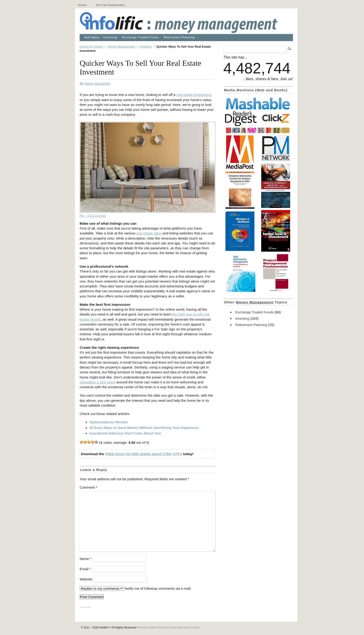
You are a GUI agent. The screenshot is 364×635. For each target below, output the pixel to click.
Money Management (121, 47)
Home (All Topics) (91, 47)
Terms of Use (166, 628)
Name (86, 559)
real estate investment (194, 95)
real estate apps (149, 233)
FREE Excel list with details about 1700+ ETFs (144, 454)
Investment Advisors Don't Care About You (125, 433)
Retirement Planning (179, 37)
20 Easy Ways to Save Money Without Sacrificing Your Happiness (144, 428)
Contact (195, 628)
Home (83, 5)
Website (86, 579)
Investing (110, 37)
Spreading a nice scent (98, 382)
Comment (88, 487)
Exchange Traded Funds (140, 37)
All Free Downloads (110, 5)
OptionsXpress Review (109, 422)
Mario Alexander (97, 84)
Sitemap (182, 628)
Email (85, 569)
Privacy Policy (147, 628)
